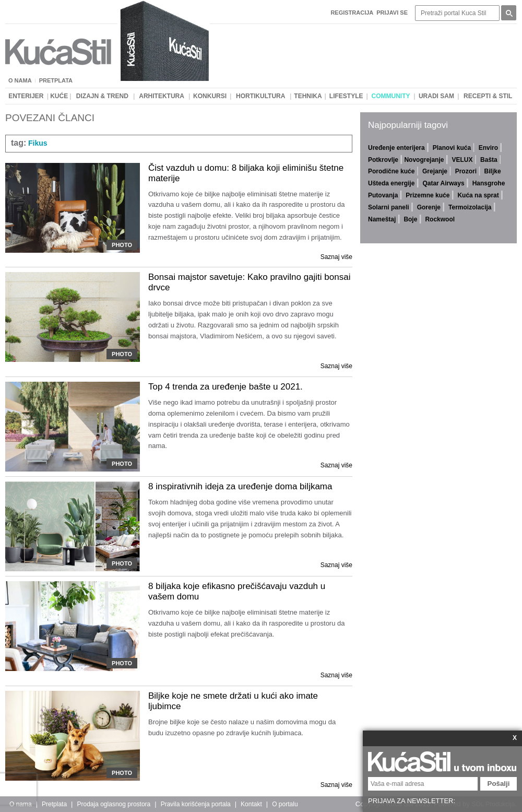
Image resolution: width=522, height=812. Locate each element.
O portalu (285, 804)
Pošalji (499, 784)
